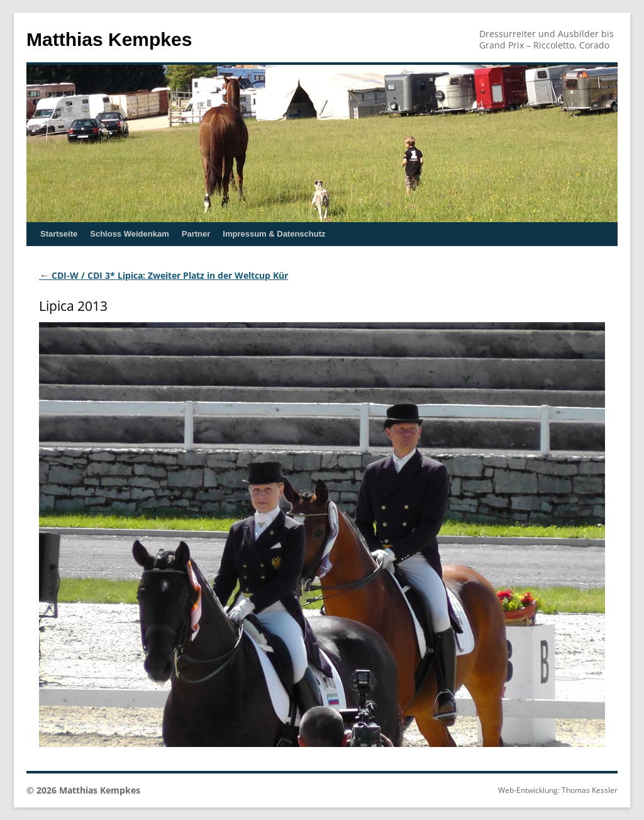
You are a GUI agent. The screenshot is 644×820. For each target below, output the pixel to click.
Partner (196, 234)
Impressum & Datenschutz (274, 234)
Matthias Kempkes (109, 39)
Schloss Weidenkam (129, 234)
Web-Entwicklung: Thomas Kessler (558, 790)
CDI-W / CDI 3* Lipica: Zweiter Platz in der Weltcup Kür (164, 275)
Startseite (59, 234)
